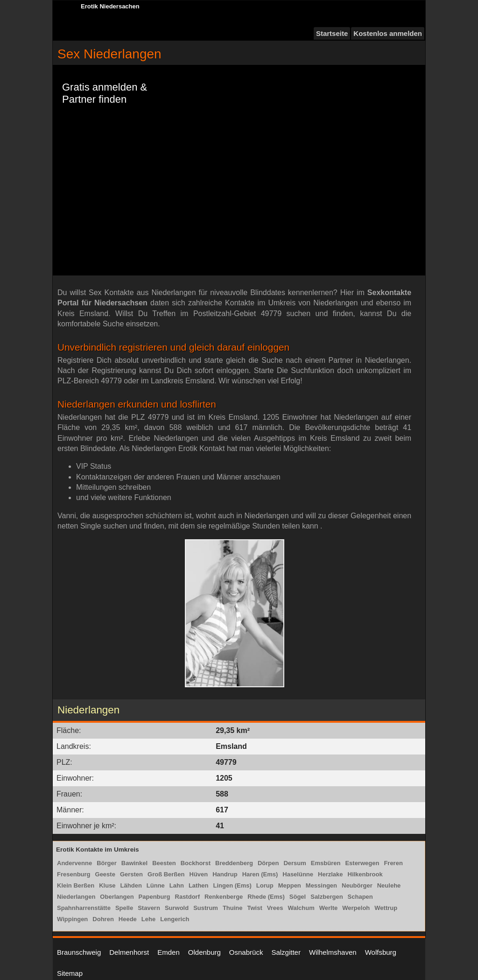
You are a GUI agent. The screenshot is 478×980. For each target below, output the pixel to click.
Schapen (360, 897)
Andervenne (74, 863)
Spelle (124, 908)
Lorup (265, 885)
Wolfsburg (381, 952)
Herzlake (330, 874)
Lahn (177, 885)
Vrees (275, 908)
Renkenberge (224, 897)
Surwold (177, 908)
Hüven (199, 874)
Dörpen (268, 863)
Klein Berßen (76, 885)
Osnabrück (246, 952)
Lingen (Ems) (232, 885)
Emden (169, 952)
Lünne (156, 885)
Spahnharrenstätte (84, 908)
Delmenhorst (129, 952)
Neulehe (389, 885)
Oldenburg (204, 952)
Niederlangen (76, 897)
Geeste (105, 874)
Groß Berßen (166, 874)
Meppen (290, 885)
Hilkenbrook (365, 874)
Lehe (148, 919)
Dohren (103, 919)
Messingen (321, 885)
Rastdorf (187, 897)
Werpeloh (356, 908)
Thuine (233, 908)
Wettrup (386, 908)
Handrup (225, 874)
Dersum (295, 863)
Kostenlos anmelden (388, 33)
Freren (393, 863)
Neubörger (357, 885)
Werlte (329, 908)
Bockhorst (196, 863)
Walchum (301, 908)
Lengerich (175, 919)
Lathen (199, 885)
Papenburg (155, 897)
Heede (128, 919)
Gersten (131, 874)
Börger (107, 863)
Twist (255, 908)
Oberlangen (117, 897)
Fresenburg (74, 874)
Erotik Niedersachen (110, 6)
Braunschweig (79, 952)
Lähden (131, 885)
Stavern (149, 908)
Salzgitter (286, 952)
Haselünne (298, 874)
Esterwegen (362, 863)
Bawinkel (134, 863)
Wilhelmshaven (333, 952)
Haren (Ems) (260, 874)
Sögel (298, 897)
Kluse (107, 885)
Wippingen (72, 919)
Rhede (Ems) (266, 897)
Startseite (332, 33)
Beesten (164, 863)
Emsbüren (326, 863)
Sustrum (206, 908)
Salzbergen (327, 897)
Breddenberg (234, 863)
